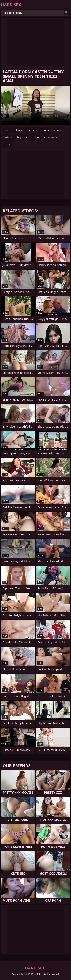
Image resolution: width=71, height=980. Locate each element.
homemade (51, 137)
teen (7, 130)
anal (57, 130)
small (8, 144)
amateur (34, 130)
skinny (9, 137)
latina (35, 137)
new (47, 130)
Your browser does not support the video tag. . (35, 106)
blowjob (20, 130)
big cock (22, 137)
